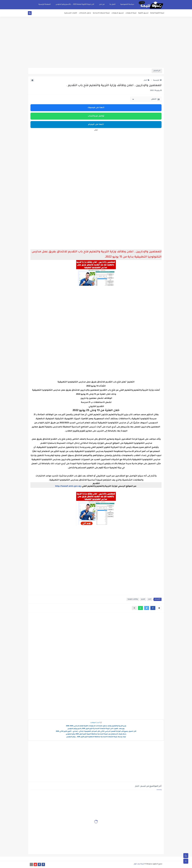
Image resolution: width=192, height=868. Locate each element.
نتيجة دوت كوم (139, 864)
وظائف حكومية (133, 599)
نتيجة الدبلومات (131, 13)
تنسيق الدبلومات (118, 13)
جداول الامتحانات (85, 13)
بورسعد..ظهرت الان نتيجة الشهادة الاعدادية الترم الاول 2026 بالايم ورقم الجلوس (96, 729)
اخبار (147, 80)
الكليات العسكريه (71, 13)
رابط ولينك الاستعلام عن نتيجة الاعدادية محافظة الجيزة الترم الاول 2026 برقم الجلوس (96, 734)
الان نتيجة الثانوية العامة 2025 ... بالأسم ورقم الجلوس (75, 4)
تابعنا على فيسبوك (96, 108)
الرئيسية (157, 80)
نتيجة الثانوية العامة (157, 13)
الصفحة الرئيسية (45, 4)
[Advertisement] (96, 48)
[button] (153, 608)
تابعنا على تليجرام (96, 125)
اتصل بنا (112, 4)
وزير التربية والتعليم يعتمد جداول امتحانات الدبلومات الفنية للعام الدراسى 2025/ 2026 (96, 726)
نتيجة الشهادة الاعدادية (101, 13)
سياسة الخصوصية (127, 4)
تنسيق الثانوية (143, 13)
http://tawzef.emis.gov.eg (68, 486)
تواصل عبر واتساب (96, 116)
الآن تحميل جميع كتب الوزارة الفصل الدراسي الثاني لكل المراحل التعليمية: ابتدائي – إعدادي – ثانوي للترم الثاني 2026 (96, 732)
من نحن (102, 4)
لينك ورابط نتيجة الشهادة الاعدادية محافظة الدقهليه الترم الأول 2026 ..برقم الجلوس (96, 737)
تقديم (143, 599)
